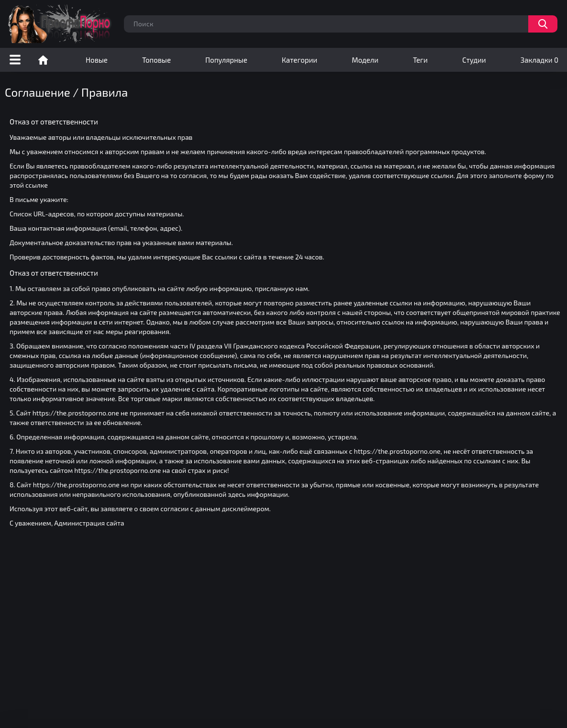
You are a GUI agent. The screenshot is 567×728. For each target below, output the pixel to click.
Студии (474, 60)
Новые (97, 60)
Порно (43, 60)
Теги (420, 60)
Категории (300, 60)
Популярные (226, 60)
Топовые (156, 60)
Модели (365, 60)
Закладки (539, 60)
